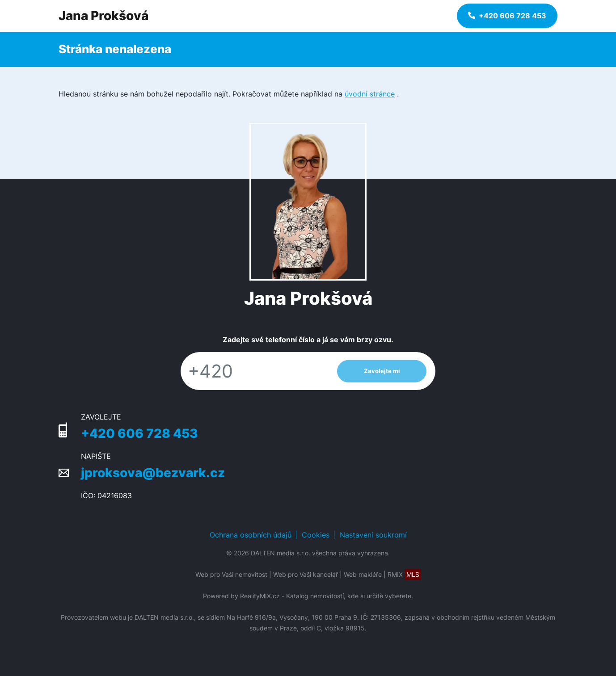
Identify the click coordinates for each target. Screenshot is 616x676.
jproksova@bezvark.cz (153, 473)
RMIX (404, 574)
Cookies (316, 535)
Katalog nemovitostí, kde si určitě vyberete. (350, 596)
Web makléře (363, 574)
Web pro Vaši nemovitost (231, 574)
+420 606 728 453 (139, 433)
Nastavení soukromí (373, 535)
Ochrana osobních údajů (251, 535)
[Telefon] (254, 371)
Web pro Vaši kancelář (306, 574)
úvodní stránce (370, 94)
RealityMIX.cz (260, 596)
